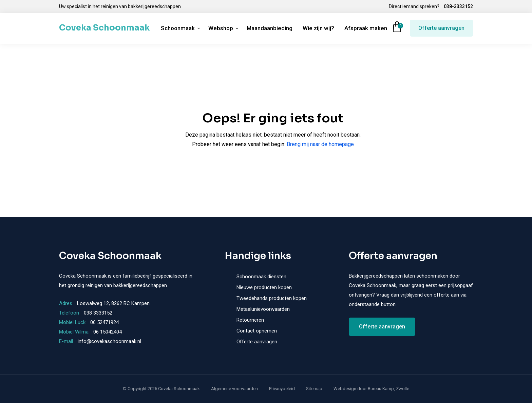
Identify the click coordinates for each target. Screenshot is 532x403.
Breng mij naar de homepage (320, 144)
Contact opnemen (257, 331)
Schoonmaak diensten (261, 277)
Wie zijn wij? (318, 28)
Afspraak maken (366, 28)
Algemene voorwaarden (234, 389)
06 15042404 (108, 332)
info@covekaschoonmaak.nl (109, 341)
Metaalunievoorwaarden (263, 309)
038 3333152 (98, 313)
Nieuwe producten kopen (264, 287)
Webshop (221, 28)
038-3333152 (458, 6)
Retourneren (250, 320)
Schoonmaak (178, 28)
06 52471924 (104, 322)
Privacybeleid (282, 389)
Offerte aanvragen (441, 28)
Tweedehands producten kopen (272, 298)
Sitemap (314, 389)
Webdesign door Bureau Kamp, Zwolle (371, 389)
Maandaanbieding (270, 28)
